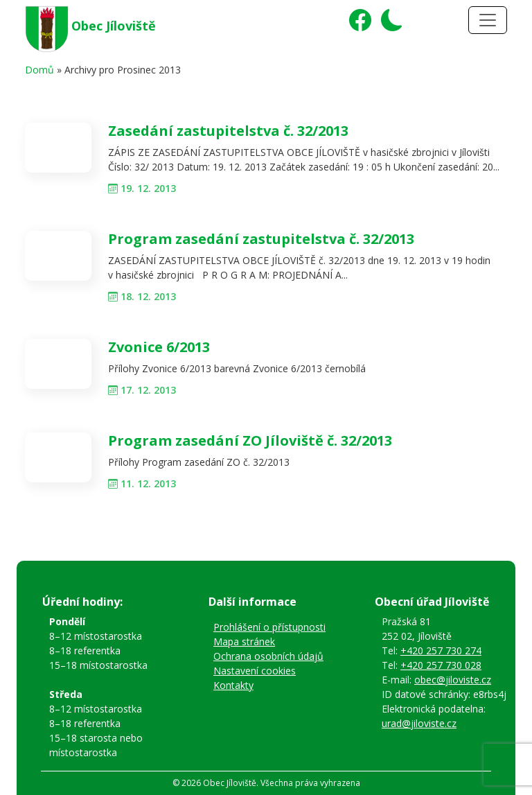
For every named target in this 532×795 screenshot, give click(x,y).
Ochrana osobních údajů (268, 656)
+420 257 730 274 (441, 650)
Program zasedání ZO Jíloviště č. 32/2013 (250, 440)
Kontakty (233, 685)
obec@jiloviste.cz (453, 680)
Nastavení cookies (255, 671)
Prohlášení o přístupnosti (269, 627)
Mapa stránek (244, 641)
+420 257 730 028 (441, 665)
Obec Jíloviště (114, 26)
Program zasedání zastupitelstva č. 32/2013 (261, 239)
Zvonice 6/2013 (159, 347)
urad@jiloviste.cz (419, 723)
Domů (39, 70)
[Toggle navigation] (488, 20)
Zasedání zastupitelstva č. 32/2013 (228, 131)
